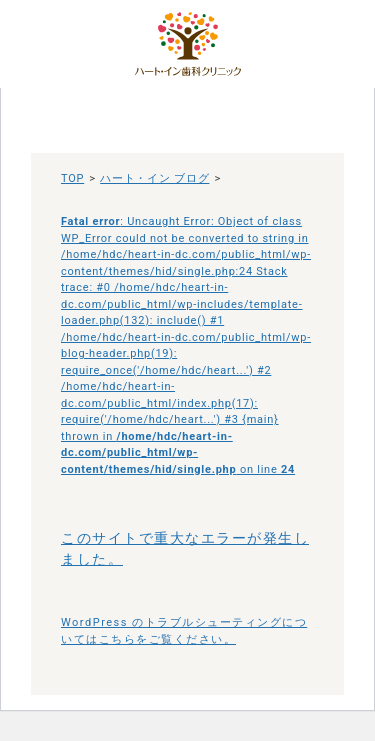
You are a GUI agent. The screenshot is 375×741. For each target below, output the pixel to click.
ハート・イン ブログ (154, 178)
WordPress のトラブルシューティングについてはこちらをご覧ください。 (184, 631)
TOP (72, 178)
